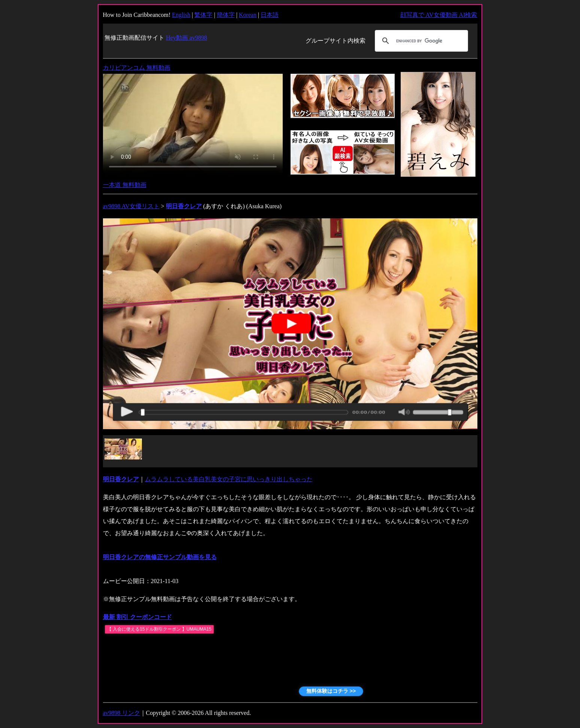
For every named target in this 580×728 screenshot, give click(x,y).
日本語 (270, 15)
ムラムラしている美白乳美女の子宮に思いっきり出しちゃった (229, 479)
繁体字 (203, 15)
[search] (420, 41)
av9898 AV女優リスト (131, 206)
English (181, 15)
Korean (248, 15)
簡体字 (226, 15)
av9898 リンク (122, 713)
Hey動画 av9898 (186, 38)
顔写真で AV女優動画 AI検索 (439, 15)
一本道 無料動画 (125, 185)
